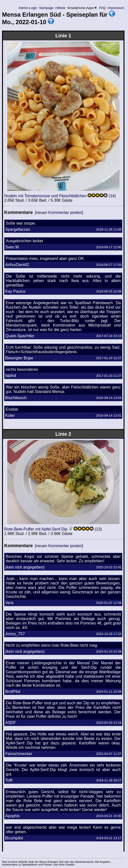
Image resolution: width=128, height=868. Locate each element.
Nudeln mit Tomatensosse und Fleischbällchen (45, 196)
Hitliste (60, 8)
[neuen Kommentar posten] (59, 213)
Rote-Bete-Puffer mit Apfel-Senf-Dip (36, 529)
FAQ (103, 8)
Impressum (116, 8)
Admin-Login (28, 8)
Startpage (46, 8)
